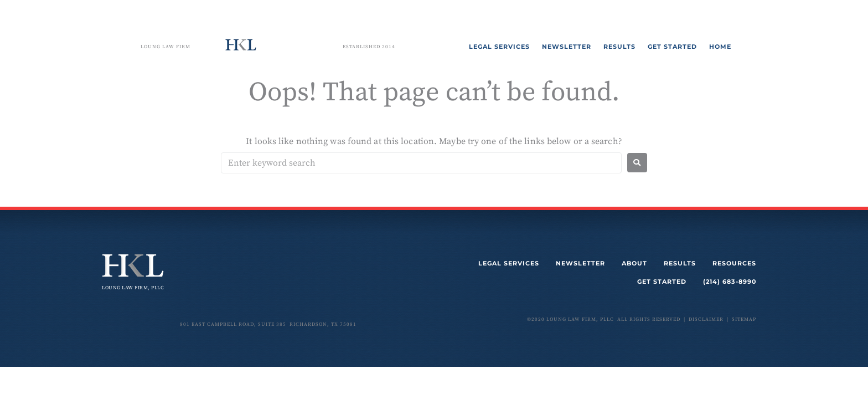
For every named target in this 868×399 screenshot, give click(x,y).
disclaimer (706, 319)
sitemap (744, 319)
